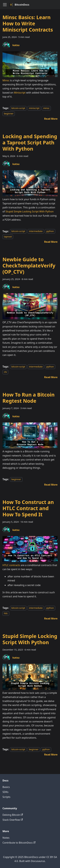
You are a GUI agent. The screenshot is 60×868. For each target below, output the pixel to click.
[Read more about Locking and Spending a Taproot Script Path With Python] (51, 242)
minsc (46, 108)
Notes (6, 838)
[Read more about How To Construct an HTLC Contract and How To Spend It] (51, 618)
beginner (9, 114)
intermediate (36, 231)
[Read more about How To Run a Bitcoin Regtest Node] (51, 485)
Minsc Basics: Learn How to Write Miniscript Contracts (28, 23)
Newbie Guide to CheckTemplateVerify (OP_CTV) (29, 266)
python (50, 231)
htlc (6, 613)
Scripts (6, 797)
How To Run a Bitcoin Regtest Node (29, 398)
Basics (6, 787)
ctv (5, 372)
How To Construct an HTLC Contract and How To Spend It (28, 508)
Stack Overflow (13, 820)
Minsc (6, 80)
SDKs (5, 792)
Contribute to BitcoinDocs (19, 843)
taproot (8, 237)
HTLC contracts (11, 565)
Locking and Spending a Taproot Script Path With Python (30, 142)
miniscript (34, 108)
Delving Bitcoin (13, 815)
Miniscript (20, 93)
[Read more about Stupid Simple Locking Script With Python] (51, 755)
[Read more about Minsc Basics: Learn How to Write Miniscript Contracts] (51, 119)
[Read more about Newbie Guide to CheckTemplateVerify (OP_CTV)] (51, 377)
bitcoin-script (18, 108)
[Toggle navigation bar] (5, 5)
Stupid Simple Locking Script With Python (30, 211)
